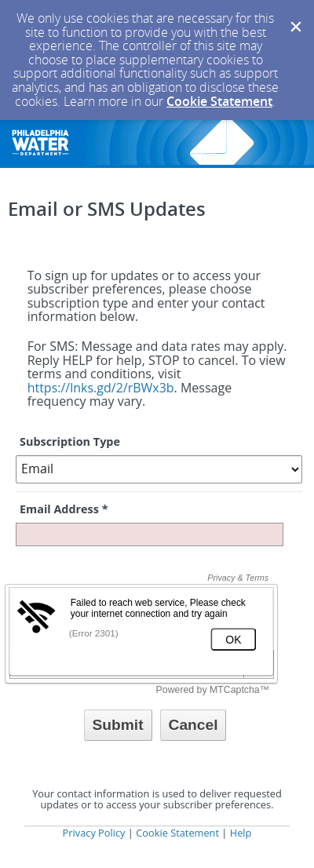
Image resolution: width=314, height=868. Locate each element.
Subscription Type (70, 441)
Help (241, 833)
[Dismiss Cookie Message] (294, 15)
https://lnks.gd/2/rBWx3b (101, 388)
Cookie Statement (219, 101)
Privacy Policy (94, 833)
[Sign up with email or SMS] (118, 725)
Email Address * (64, 509)
